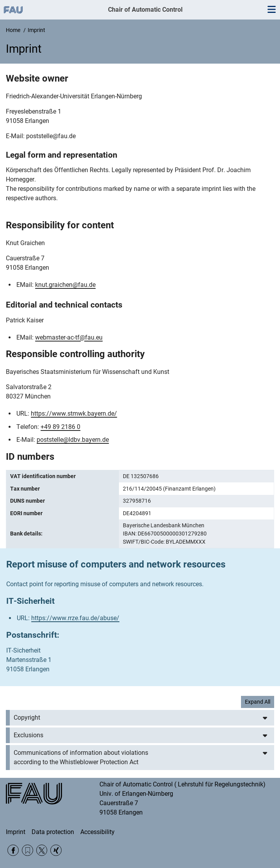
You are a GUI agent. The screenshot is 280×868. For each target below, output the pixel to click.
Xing (56, 850)
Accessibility (97, 832)
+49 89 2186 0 (60, 427)
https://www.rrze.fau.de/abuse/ (75, 618)
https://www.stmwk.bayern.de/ (74, 414)
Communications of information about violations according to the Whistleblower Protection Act (81, 757)
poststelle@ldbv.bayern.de (73, 440)
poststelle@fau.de (51, 136)
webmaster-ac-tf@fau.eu (69, 337)
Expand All (258, 702)
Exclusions (28, 735)
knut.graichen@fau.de (65, 285)
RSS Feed (27, 850)
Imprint (16, 832)
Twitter (42, 850)
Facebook (13, 850)
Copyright (27, 718)
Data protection (53, 832)
